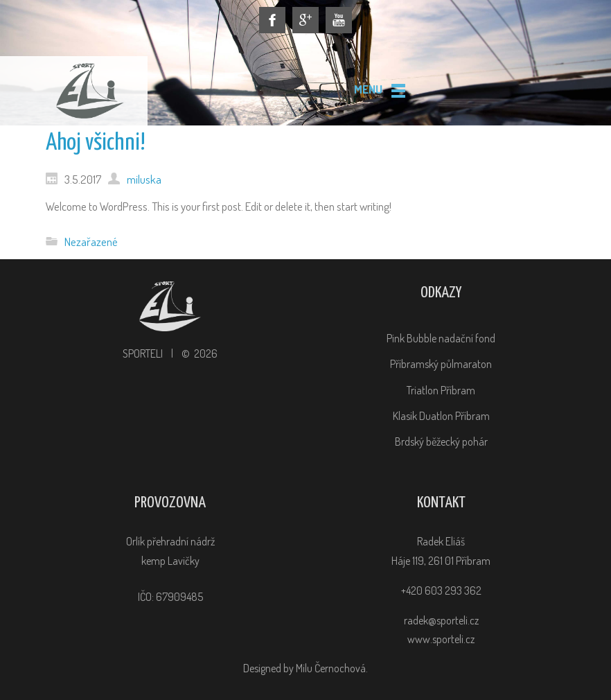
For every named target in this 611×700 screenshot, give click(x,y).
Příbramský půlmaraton (441, 364)
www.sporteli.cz (441, 639)
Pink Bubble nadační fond (441, 338)
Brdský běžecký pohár (441, 441)
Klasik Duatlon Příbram (441, 416)
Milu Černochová (331, 668)
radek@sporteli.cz (441, 620)
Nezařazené (91, 241)
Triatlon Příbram (441, 390)
